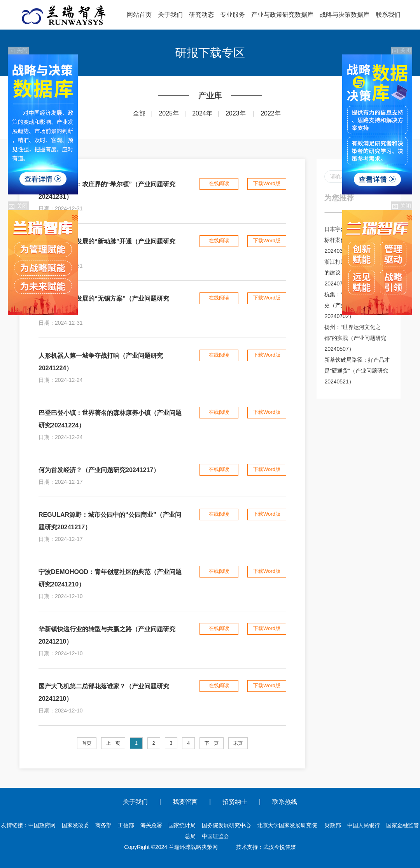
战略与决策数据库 (345, 15)
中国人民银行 (364, 825)
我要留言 (185, 802)
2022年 (271, 113)
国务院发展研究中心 (226, 825)
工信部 (126, 825)
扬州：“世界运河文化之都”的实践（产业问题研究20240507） (355, 338)
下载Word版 (267, 183)
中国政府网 (42, 825)
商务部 (103, 825)
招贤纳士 (235, 802)
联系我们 (388, 15)
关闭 (18, 50)
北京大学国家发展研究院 (287, 825)
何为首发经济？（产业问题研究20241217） (99, 470)
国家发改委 (75, 825)
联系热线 (285, 802)
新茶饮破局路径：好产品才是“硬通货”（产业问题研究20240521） (357, 371)
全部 (139, 113)
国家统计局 (182, 825)
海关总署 (151, 825)
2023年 (236, 113)
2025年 (169, 113)
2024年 (202, 113)
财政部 (333, 825)
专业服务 (233, 15)
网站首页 (139, 15)
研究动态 (201, 15)
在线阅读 (219, 183)
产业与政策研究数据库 (282, 15)
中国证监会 (215, 836)
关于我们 (170, 15)
